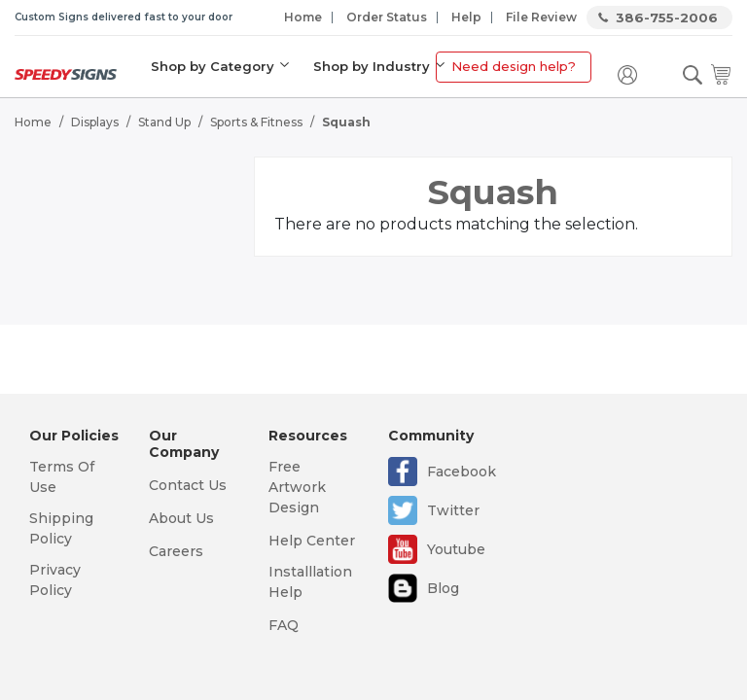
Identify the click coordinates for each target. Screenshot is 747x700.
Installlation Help (310, 582)
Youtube (456, 549)
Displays (95, 122)
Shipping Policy (61, 528)
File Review (541, 17)
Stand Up (164, 122)
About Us (181, 518)
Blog (443, 588)
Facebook (462, 472)
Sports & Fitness (256, 122)
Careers (176, 551)
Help (466, 17)
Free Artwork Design (297, 487)
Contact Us (188, 485)
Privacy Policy (55, 580)
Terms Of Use (62, 477)
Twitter (453, 510)
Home (303, 17)
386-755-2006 (667, 17)
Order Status (387, 17)
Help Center (312, 541)
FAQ (284, 625)
